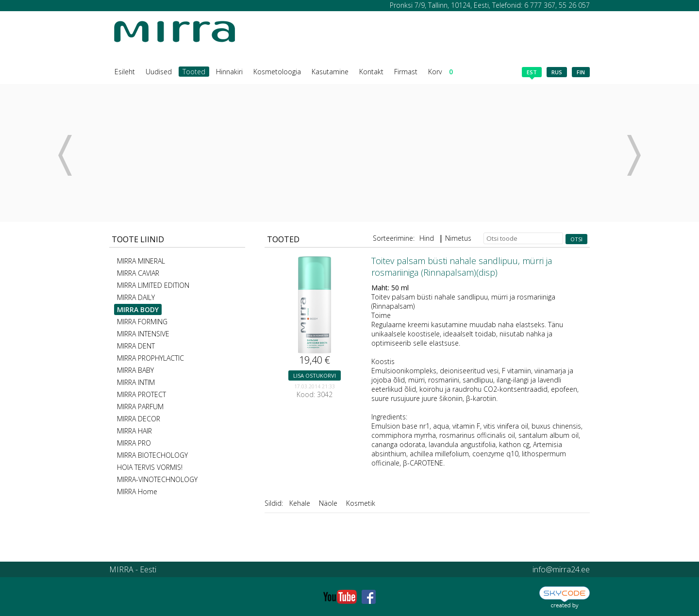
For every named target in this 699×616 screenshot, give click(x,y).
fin (581, 72)
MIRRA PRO (134, 443)
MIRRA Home (137, 491)
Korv (441, 72)
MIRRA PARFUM (140, 407)
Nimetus (458, 238)
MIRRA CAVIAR (138, 273)
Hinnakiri (229, 72)
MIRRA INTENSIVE (143, 334)
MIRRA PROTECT (141, 394)
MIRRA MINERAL (141, 261)
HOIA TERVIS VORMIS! (150, 467)
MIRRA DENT (136, 346)
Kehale (300, 503)
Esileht (125, 72)
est (532, 73)
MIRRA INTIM (136, 382)
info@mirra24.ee (561, 569)
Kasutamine (330, 72)
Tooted (194, 72)
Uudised (159, 72)
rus (557, 72)
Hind (427, 238)
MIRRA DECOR (139, 419)
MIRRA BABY (135, 370)
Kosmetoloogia (277, 72)
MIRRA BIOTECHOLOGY (152, 455)
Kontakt (371, 72)
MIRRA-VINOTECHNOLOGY (157, 479)
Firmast (406, 72)
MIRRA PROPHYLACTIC (150, 358)
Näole (328, 503)
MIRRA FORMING (142, 322)
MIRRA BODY (138, 309)
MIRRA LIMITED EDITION (153, 285)
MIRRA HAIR (134, 431)
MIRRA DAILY (136, 297)
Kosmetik (361, 503)
